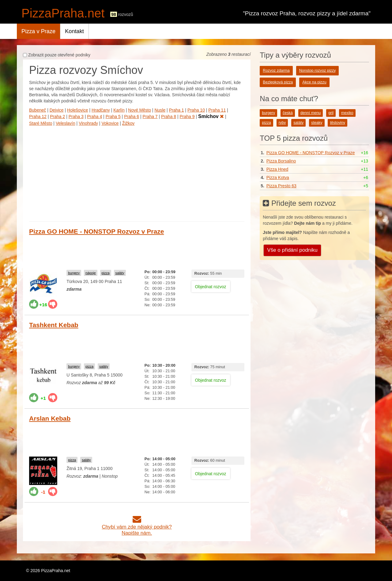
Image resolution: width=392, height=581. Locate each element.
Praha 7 (150, 117)
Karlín (119, 110)
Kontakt (74, 31)
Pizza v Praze (38, 31)
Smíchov (211, 116)
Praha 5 (113, 117)
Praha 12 (38, 117)
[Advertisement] (137, 172)
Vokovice (110, 123)
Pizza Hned (277, 169)
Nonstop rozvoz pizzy (318, 71)
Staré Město (41, 123)
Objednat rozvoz (211, 287)
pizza (106, 273)
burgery (74, 273)
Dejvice (57, 110)
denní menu (311, 113)
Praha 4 (94, 117)
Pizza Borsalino (281, 161)
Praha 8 (169, 117)
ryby (282, 123)
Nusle (160, 110)
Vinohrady (88, 123)
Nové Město (139, 110)
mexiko (347, 113)
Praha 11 (217, 110)
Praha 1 (177, 110)
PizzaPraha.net (63, 13)
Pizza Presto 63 (281, 186)
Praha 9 (187, 117)
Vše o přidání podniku (292, 250)
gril (331, 113)
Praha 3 (76, 117)
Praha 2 (57, 117)
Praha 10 (196, 110)
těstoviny (337, 123)
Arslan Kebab (50, 418)
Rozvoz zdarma (276, 71)
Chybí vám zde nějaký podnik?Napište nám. (137, 527)
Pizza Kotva (278, 178)
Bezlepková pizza (278, 82)
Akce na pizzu (314, 82)
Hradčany (101, 110)
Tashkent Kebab (54, 325)
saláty (120, 273)
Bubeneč (38, 110)
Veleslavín (66, 123)
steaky (317, 123)
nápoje (91, 273)
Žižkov (128, 123)
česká (288, 113)
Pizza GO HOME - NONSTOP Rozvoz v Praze (96, 231)
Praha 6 (132, 117)
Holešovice (77, 110)
